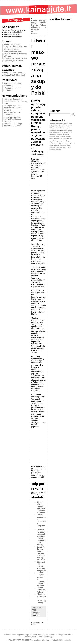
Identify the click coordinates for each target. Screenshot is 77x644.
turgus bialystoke (61, 147)
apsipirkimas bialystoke (56, 124)
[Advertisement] (28, 447)
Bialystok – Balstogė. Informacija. (12, 113)
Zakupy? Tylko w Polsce (13, 61)
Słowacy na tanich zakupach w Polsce (41, 533)
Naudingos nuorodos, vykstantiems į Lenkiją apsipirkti (12, 108)
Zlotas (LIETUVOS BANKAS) (14, 73)
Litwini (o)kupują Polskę (41, 590)
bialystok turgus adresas (61, 139)
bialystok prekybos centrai (57, 137)
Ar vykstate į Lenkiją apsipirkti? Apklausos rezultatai (12, 119)
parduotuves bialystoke (67, 143)
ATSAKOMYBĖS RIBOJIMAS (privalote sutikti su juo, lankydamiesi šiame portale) (40, 640)
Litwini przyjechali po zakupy (15, 58)
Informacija (8, 86)
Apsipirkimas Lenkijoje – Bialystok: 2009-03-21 (13, 125)
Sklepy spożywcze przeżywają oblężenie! (13, 50)
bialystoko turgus (60, 132)
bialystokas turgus (55, 130)
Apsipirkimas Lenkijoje (13, 83)
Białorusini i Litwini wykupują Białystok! (41, 566)
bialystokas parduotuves (63, 128)
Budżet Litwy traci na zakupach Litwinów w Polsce (15, 46)
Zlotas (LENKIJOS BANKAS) (14, 75)
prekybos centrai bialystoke (58, 145)
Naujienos (8, 90)
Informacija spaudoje (12, 88)
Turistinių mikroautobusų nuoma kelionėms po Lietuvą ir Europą (15, 101)
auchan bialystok (67, 126)
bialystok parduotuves (63, 134)
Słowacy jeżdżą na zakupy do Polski (41, 557)
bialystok (52, 128)
